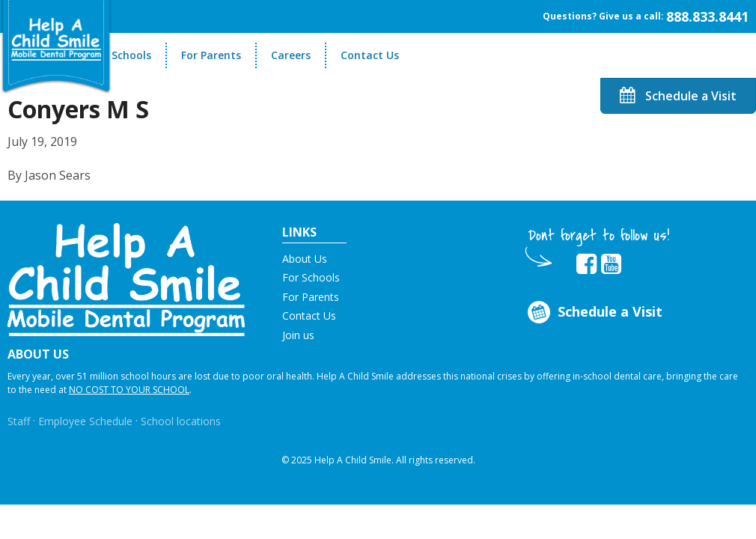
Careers (291, 55)
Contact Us (370, 55)
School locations (181, 421)
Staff (19, 421)
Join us (298, 335)
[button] (126, 278)
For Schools (122, 55)
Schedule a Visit (678, 96)
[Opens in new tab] (586, 264)
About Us (305, 259)
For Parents (211, 55)
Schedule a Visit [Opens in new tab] (593, 313)
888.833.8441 (707, 16)
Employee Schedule (85, 421)
